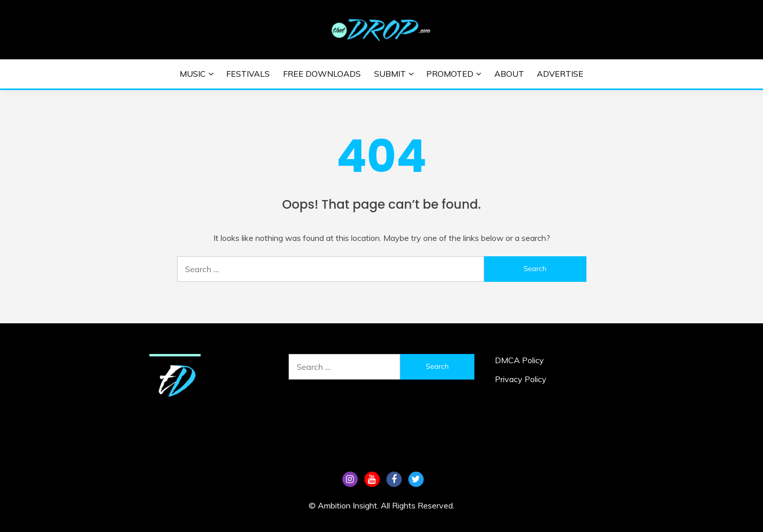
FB (394, 479)
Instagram (350, 479)
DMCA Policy (519, 360)
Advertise (560, 74)
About (509, 74)
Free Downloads (322, 74)
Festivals (248, 74)
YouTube (372, 479)
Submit (390, 74)
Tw (416, 479)
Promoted (450, 74)
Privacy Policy (521, 379)
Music (193, 74)
